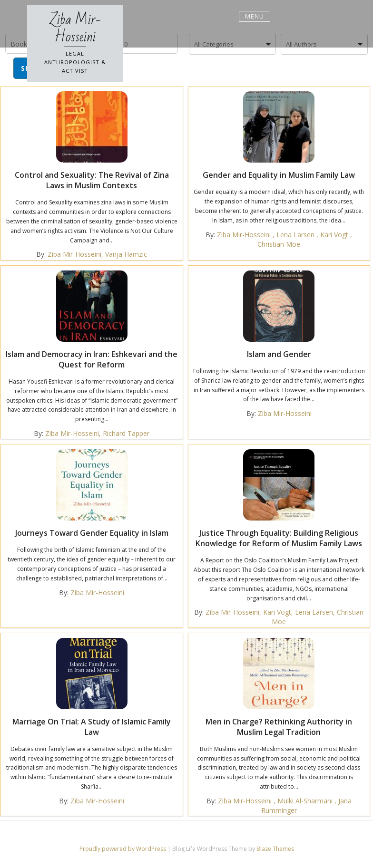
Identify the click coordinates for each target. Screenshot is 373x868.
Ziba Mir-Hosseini (75, 28)
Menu (255, 16)
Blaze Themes (275, 849)
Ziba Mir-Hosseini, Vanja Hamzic (97, 254)
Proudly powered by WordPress (123, 849)
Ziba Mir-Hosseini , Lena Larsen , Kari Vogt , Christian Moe (285, 239)
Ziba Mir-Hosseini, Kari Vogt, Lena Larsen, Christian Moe (285, 617)
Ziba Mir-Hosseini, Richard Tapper (97, 433)
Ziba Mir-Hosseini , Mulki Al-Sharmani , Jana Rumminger (285, 805)
